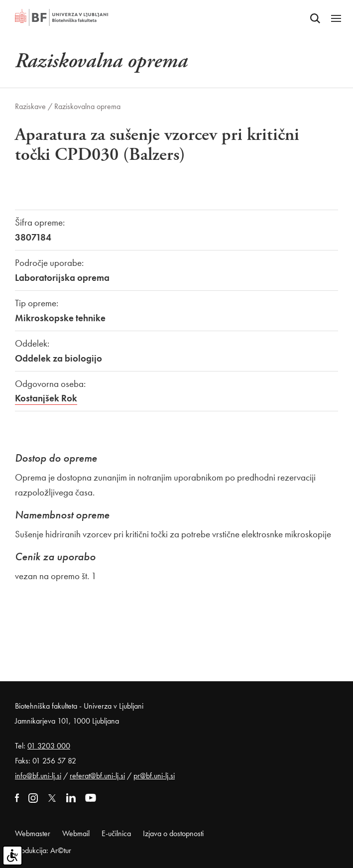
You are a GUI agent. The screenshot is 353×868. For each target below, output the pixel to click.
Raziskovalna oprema (87, 106)
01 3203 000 (49, 746)
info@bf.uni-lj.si (38, 776)
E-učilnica (116, 833)
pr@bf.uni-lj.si (154, 776)
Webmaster (33, 833)
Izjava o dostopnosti (173, 833)
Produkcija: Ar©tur (43, 850)
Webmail (76, 833)
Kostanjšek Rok (46, 398)
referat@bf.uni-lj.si (97, 776)
